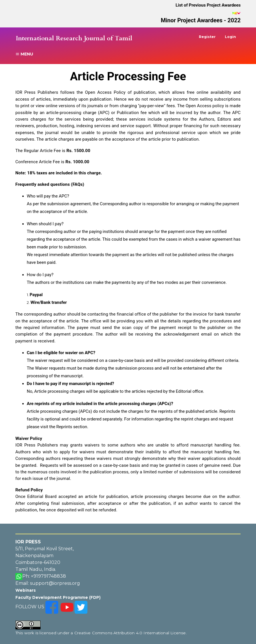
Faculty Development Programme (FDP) (58, 597)
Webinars (26, 590)
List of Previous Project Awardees (208, 5)
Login (230, 37)
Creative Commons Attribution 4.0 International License (130, 633)
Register (207, 37)
